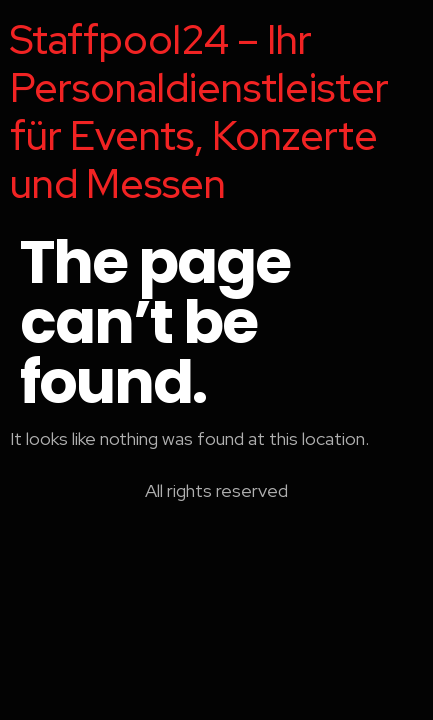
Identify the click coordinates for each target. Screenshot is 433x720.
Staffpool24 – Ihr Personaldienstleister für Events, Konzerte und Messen (199, 111)
